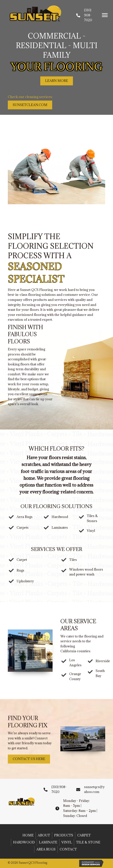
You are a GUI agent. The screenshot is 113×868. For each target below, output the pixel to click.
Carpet (84, 835)
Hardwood (24, 842)
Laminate (48, 842)
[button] (105, 15)
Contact (68, 849)
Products (64, 835)
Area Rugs (46, 849)
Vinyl (67, 842)
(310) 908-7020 (88, 15)
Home (28, 835)
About (44, 835)
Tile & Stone (88, 842)
